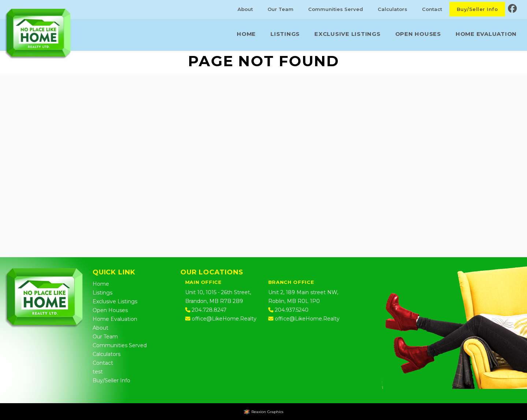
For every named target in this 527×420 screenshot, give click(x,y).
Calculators (393, 9)
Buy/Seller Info (477, 9)
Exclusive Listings (347, 34)
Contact (432, 9)
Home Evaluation (486, 34)
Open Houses (418, 34)
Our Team (281, 9)
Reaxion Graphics (267, 412)
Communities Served (336, 9)
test (98, 372)
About (245, 9)
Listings (285, 34)
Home (246, 34)
